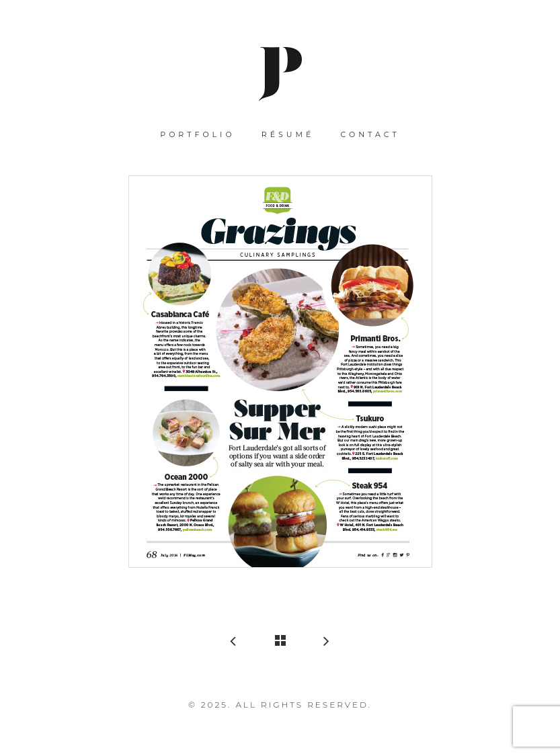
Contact (370, 134)
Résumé (288, 134)
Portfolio (197, 134)
